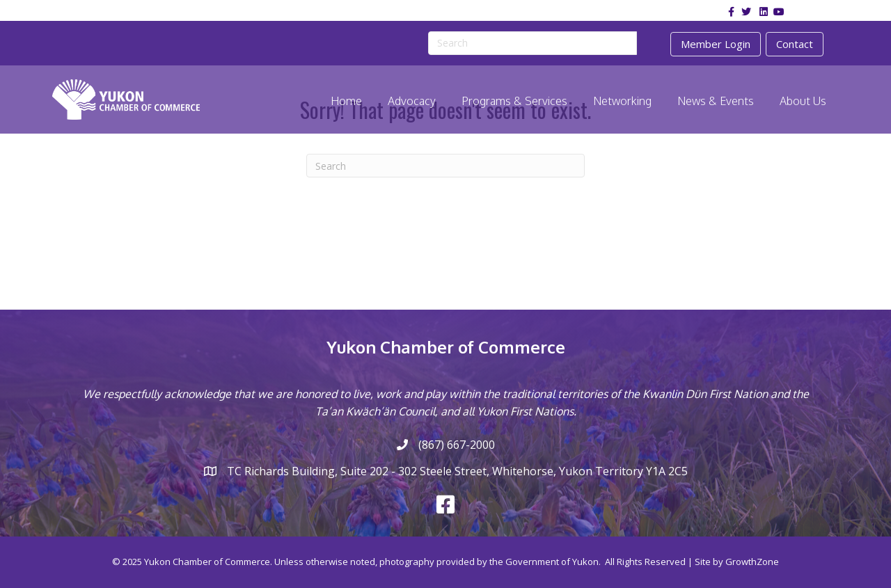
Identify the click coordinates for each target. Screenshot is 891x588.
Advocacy (412, 101)
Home (346, 101)
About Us (803, 101)
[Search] (445, 166)
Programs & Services (514, 101)
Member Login (716, 44)
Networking (622, 101)
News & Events (716, 101)
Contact (795, 44)
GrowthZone (752, 562)
